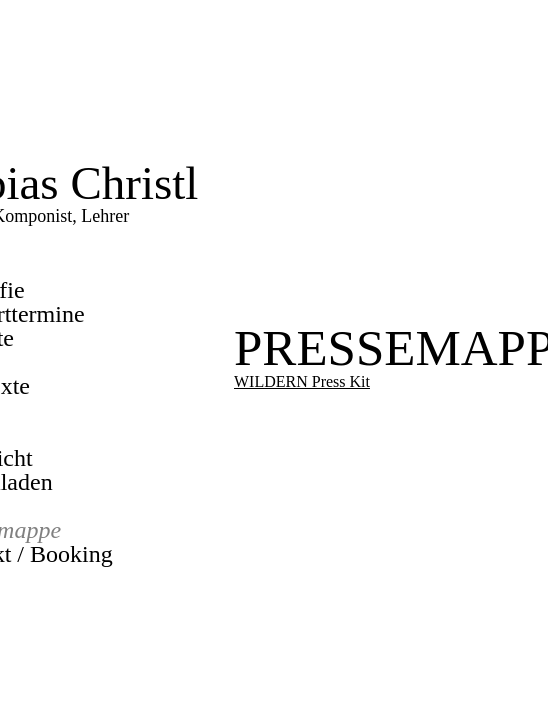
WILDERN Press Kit (302, 381)
